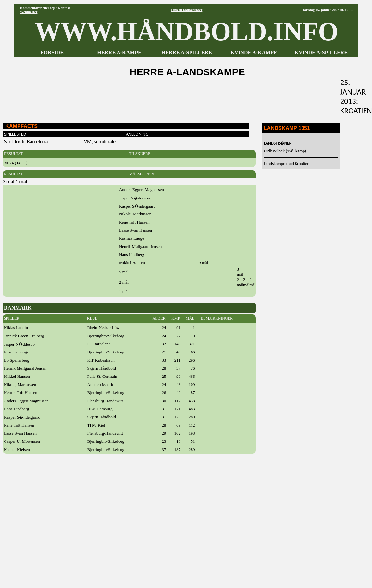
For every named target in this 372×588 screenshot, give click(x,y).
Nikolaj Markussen (20, 384)
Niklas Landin (16, 328)
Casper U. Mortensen (22, 441)
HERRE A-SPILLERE (187, 52)
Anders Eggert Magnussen (26, 401)
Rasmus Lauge (16, 352)
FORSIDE (52, 52)
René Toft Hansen (19, 425)
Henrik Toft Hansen (21, 393)
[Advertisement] (72, 520)
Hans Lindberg (16, 409)
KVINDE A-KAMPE (254, 52)
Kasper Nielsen (17, 449)
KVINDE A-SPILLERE (321, 52)
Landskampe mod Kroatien (287, 164)
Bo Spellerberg (17, 360)
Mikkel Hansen (17, 376)
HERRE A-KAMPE (119, 52)
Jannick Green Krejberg (24, 336)
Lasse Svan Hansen (20, 433)
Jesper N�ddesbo (19, 344)
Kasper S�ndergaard (22, 417)
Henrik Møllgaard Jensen (25, 368)
